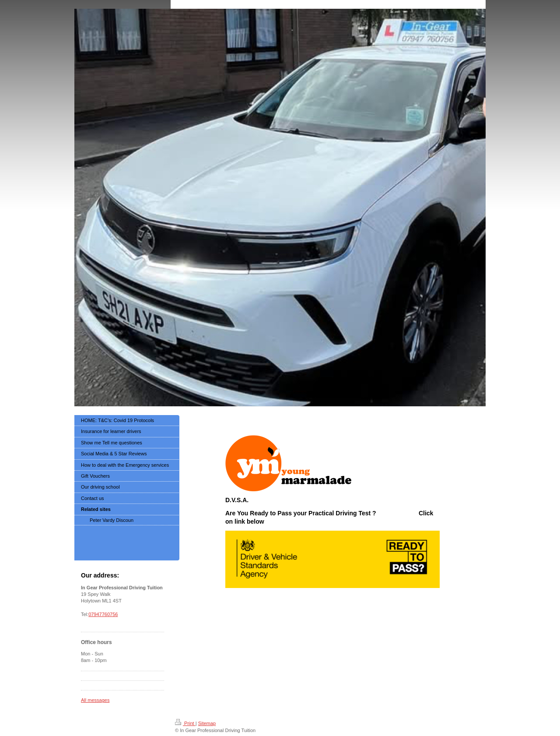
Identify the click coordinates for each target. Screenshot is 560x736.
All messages (95, 700)
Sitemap (207, 723)
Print (185, 723)
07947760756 (103, 614)
